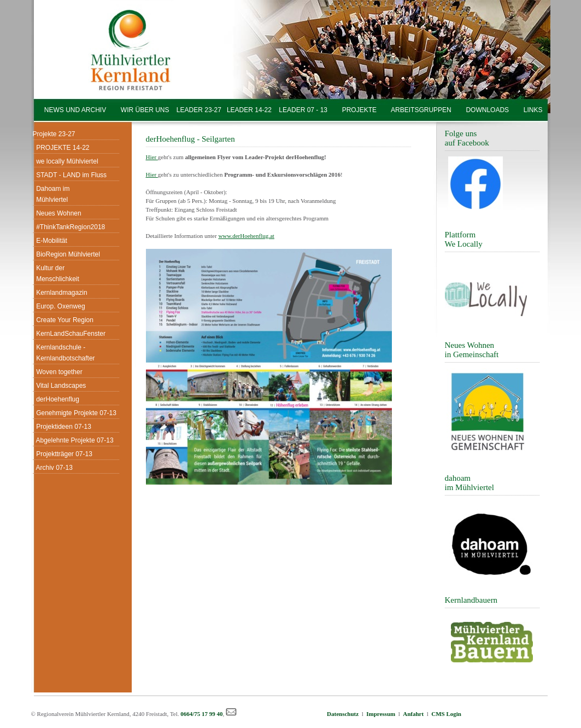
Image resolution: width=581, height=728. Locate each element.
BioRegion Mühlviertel (66, 254)
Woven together (58, 372)
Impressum (381, 714)
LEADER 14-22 (247, 110)
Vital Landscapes (60, 386)
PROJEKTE (359, 110)
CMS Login (446, 714)
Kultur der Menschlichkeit (56, 273)
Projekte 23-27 (54, 134)
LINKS (533, 110)
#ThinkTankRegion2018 (69, 227)
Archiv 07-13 (53, 468)
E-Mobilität (50, 241)
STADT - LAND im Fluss (70, 175)
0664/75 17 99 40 (201, 714)
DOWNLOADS (487, 110)
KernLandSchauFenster (69, 334)
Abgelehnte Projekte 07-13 (73, 440)
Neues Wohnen (57, 213)
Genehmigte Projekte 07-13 (75, 413)
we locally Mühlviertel (66, 161)
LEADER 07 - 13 (303, 110)
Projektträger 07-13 (63, 454)
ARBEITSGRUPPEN (421, 110)
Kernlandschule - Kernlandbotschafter (64, 353)
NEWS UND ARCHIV (75, 110)
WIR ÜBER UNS (145, 110)
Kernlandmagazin (60, 293)
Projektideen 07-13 (62, 427)
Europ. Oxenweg (59, 306)
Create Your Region (63, 320)
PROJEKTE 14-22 (61, 148)
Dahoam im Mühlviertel (51, 194)
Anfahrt (413, 714)
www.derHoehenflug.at (246, 236)
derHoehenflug (56, 399)
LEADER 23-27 (199, 110)
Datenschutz (344, 714)
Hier (152, 157)
